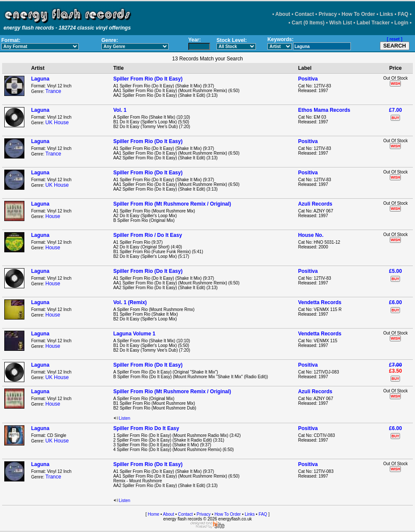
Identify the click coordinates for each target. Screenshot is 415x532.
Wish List (340, 23)
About (283, 14)
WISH (395, 84)
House (53, 216)
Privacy (328, 14)
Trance (53, 91)
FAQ (403, 14)
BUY (395, 118)
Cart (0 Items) (308, 23)
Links (387, 14)
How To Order (358, 14)
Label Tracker (373, 23)
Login (402, 23)
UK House (57, 123)
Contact (304, 14)
